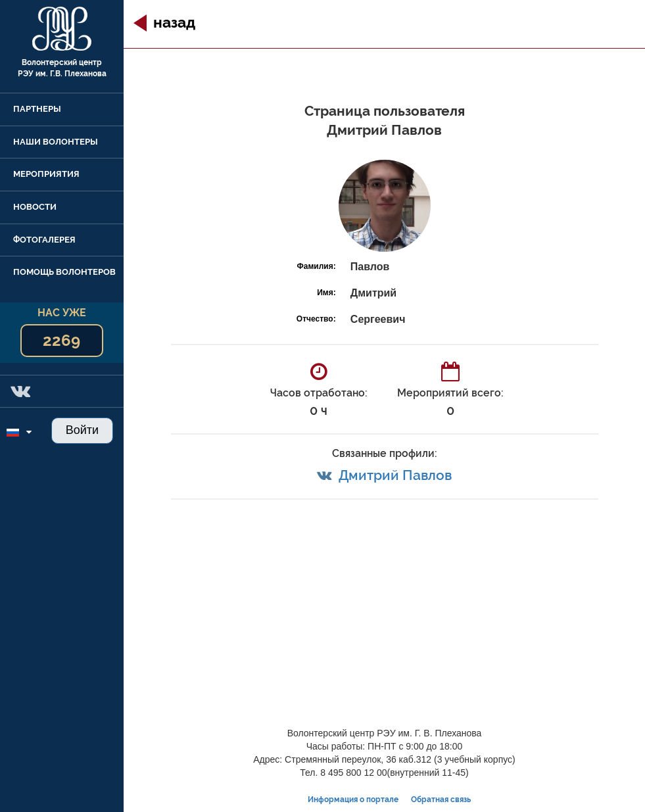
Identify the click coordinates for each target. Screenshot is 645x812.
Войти (82, 430)
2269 (61, 340)
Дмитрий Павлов (395, 475)
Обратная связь (441, 800)
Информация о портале (353, 800)
